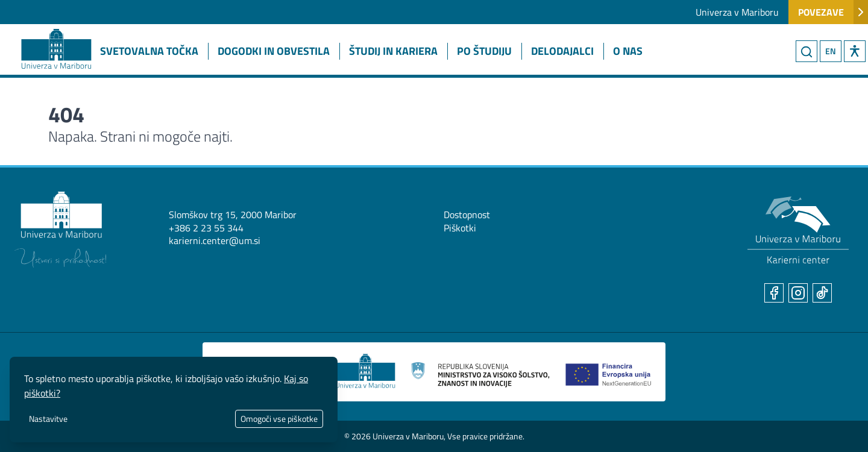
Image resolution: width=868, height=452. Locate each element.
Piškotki (460, 228)
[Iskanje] (807, 51)
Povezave (833, 12)
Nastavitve (48, 419)
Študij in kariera (393, 51)
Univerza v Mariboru (737, 12)
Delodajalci (562, 51)
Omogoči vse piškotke (279, 419)
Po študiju (484, 51)
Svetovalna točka (149, 51)
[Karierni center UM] (798, 230)
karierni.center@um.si (215, 240)
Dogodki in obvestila (274, 51)
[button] (855, 51)
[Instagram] (798, 293)
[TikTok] (822, 293)
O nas (628, 51)
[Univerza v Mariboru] (60, 230)
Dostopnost (467, 215)
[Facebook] (774, 293)
